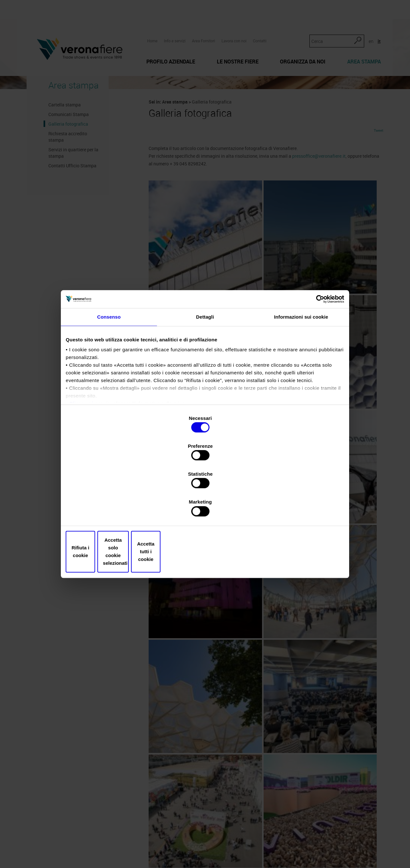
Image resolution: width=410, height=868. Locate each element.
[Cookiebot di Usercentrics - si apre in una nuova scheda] (314, 354)
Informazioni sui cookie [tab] (301, 375)
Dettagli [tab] (205, 375)
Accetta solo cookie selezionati (205, 510)
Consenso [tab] (109, 375)
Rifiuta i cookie (113, 510)
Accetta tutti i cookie (297, 510)
